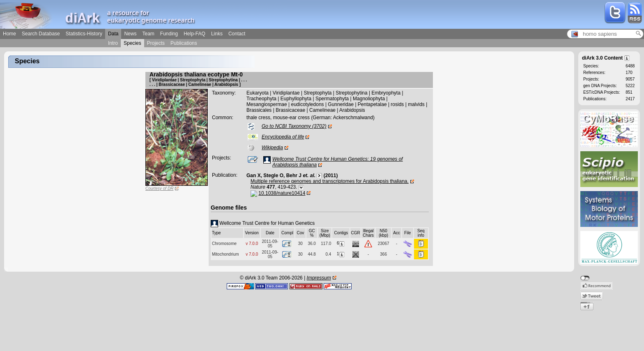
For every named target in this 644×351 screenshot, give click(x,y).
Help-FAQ (194, 34)
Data (113, 34)
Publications (184, 43)
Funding (169, 34)
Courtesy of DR (159, 188)
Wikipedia (272, 148)
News (130, 34)
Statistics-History (84, 34)
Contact (237, 34)
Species (132, 43)
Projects (156, 43)
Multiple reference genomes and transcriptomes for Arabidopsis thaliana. (330, 181)
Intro (113, 43)
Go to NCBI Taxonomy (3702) (294, 126)
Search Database (41, 34)
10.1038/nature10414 (282, 193)
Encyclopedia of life (283, 137)
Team (148, 34)
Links (217, 34)
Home (9, 34)
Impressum (319, 278)
